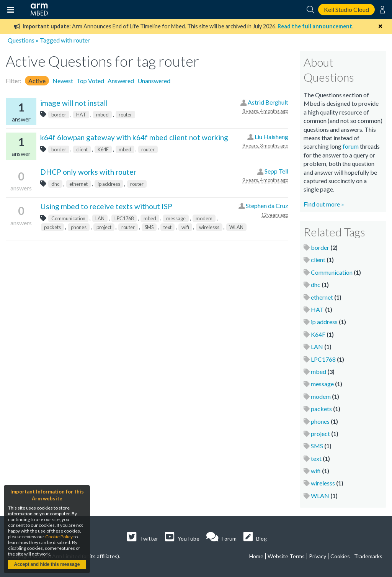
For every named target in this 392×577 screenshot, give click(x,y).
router (125, 115)
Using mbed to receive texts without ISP (106, 206)
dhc (55, 184)
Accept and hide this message (47, 564)
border (59, 115)
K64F (103, 149)
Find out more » (324, 204)
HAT (81, 115)
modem (204, 218)
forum (351, 146)
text (167, 227)
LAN (100, 218)
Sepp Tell (276, 171)
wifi (185, 227)
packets (52, 227)
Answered (121, 81)
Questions (21, 40)
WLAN (236, 227)
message (176, 218)
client (82, 149)
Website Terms (286, 556)
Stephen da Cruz (267, 206)
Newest (63, 81)
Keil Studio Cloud (346, 9)
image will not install (74, 103)
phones (79, 227)
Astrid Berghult (268, 102)
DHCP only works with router (88, 172)
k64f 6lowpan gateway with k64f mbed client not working (134, 137)
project (104, 227)
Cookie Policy (59, 537)
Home (256, 556)
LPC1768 (124, 218)
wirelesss (209, 227)
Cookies (340, 556)
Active (37, 81)
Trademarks (368, 556)
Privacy (318, 556)
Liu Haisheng (271, 137)
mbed (102, 115)
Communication (68, 218)
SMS (149, 227)
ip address (109, 184)
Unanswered (154, 81)
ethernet (78, 184)
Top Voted (90, 81)
